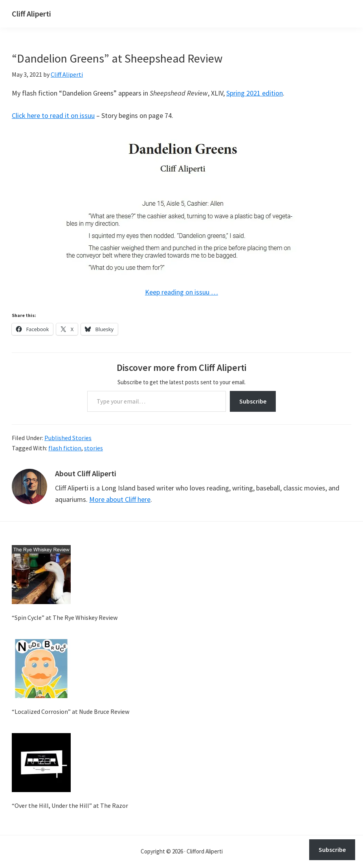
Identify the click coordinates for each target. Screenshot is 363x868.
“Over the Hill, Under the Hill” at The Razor (70, 805)
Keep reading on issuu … (181, 292)
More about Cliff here (120, 499)
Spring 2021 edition (255, 93)
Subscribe (253, 401)
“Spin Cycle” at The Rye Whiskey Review (65, 617)
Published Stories (68, 438)
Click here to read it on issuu (53, 115)
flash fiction (65, 448)
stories (93, 448)
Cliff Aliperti (31, 14)
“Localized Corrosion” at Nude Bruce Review (71, 711)
